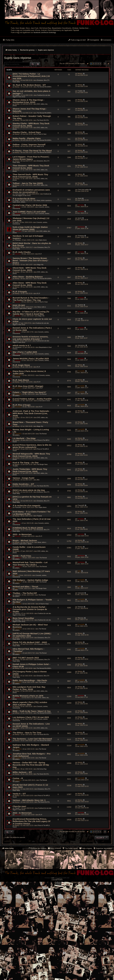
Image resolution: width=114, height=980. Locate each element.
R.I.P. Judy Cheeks (22, 252)
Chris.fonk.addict (20, 194)
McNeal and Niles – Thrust (25, 587)
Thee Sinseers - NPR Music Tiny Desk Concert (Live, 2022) (31, 167)
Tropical (39, 516)
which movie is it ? (22, 345)
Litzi (16, 323)
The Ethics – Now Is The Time (27, 733)
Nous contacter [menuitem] (54, 848)
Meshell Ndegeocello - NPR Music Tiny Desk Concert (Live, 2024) (31, 455)
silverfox (18, 207)
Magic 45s (40, 265)
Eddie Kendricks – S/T (23, 484)
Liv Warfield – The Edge (24, 438)
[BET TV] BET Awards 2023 (26, 658)
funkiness (18, 231)
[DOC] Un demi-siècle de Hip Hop (29, 490)
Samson (17, 613)
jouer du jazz (19, 305)
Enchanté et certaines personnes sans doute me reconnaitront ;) (31, 191)
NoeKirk (17, 307)
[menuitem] (106, 40)
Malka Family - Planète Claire (27, 138)
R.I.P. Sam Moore (21, 380)
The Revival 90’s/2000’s (44, 87)
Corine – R (18, 778)
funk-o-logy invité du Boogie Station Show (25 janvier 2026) (30, 228)
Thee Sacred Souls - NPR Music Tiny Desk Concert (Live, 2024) (30, 176)
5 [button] (100, 64)
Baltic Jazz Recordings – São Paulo (30, 680)
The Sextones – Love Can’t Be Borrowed (32, 739)
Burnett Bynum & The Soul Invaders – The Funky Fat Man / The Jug (31, 299)
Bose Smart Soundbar (23, 618)
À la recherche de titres (24, 199)
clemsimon (18, 347)
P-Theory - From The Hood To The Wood (32, 151)
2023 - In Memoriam (22, 534)
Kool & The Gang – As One (26, 463)
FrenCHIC (18, 375)
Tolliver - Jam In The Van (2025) (28, 183)
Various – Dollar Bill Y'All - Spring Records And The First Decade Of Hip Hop (31, 765)
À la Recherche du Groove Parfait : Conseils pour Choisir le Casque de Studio (30, 609)
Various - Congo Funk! (24, 478)
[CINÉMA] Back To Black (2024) (28, 528)
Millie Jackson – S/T (22, 772)
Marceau (18, 620)
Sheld (17, 201)
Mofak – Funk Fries (22, 556)
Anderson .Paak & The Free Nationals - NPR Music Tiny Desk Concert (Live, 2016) (31, 413)
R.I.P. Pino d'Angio (22, 405)
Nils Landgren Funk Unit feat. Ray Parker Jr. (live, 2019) (29, 688)
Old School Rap (42, 769)
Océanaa (18, 240)
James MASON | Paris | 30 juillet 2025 (31, 359)
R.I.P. (40, 254)
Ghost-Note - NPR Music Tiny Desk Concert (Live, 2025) (30, 269)
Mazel (17, 341)
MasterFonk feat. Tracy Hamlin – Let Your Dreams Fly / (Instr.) (30, 563)
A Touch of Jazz (42, 134)
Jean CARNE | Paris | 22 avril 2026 (29, 212)
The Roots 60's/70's (43, 120)
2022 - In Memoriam (22, 813)
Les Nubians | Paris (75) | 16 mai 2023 (31, 717)
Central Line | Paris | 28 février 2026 (30, 205)
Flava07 (17, 808)
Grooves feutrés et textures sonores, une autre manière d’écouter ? (30, 338)
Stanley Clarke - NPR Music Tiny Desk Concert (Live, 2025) (31, 125)
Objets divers (43, 240)
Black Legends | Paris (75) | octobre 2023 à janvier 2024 (30, 703)
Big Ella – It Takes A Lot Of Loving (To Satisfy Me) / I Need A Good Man (31, 313)
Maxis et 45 (40, 146)
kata (16, 575)
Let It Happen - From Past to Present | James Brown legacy (31, 158)
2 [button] (94, 64)
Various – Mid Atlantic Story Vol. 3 (29, 800)
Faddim (17, 95)
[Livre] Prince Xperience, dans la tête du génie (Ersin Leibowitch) (32, 446)
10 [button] (105, 64)
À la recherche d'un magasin (27, 506)
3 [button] (96, 64)
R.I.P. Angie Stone (21, 365)
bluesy (17, 80)
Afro (38, 480)
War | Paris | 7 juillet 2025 (25, 352)
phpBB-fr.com (60, 879)
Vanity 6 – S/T (19, 794)
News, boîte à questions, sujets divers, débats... (29, 308)
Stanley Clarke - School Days (27, 132)
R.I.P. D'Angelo (20, 292)
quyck (17, 222)
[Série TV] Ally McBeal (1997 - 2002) (30, 642)
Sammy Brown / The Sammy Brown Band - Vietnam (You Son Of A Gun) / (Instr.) (30, 260)
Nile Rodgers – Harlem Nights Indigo (30, 580)
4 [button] (98, 64)
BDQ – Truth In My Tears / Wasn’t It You (32, 711)
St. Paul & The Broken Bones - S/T (29, 85)
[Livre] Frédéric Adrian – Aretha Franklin (32, 399)
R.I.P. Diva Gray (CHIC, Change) (28, 386)
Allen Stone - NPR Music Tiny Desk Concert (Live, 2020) (30, 284)
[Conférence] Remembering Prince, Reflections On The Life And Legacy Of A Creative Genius (31, 821)
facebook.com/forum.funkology (45, 32)
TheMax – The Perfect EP (25, 593)
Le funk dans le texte (44, 401)
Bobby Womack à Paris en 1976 (28, 696)
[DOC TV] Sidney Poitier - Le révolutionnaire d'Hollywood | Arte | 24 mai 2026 (31, 76)
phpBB (53, 878)
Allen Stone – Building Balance (28, 277)
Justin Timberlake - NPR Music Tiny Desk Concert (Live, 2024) (30, 470)
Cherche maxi (19, 806)
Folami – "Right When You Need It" (30, 392)
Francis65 (18, 507)
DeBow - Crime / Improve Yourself (29, 144)
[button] (87, 64)
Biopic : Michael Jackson (25, 540)
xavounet (18, 595)
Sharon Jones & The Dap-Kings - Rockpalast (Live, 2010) (28, 101)
